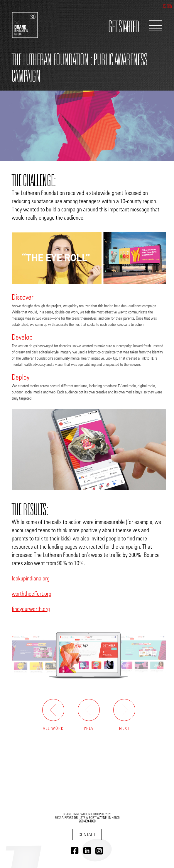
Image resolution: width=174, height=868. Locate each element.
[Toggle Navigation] (156, 26)
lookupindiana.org (31, 579)
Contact (87, 835)
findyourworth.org (31, 610)
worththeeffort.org (32, 594)
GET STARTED (124, 28)
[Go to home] (25, 19)
